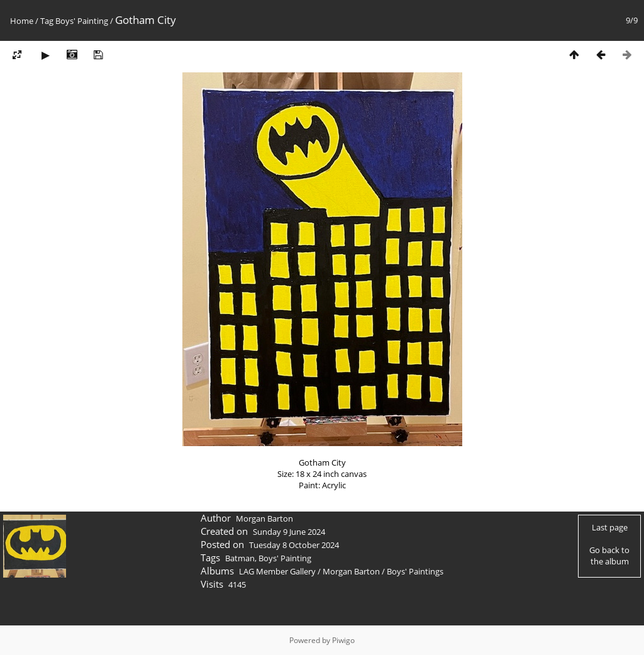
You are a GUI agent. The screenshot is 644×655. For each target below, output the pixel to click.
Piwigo (343, 640)
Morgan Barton (351, 571)
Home (22, 21)
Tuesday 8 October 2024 (294, 545)
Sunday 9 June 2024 (289, 532)
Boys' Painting (82, 21)
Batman (240, 558)
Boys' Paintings (415, 571)
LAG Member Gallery (277, 571)
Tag (47, 21)
